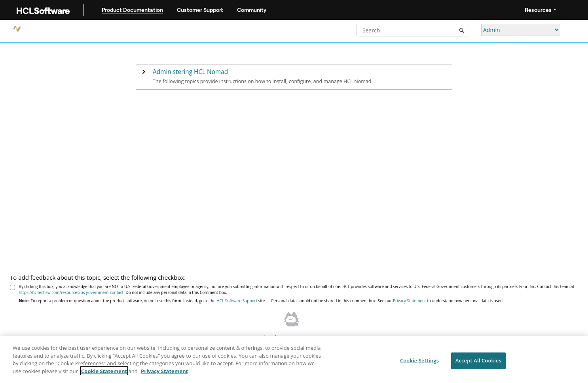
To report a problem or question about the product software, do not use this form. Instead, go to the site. (142, 301)
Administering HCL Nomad (190, 72)
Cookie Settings (419, 362)
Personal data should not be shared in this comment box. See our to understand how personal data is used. (388, 301)
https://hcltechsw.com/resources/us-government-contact (71, 292)
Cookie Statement (104, 373)
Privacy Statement (410, 301)
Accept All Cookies (478, 362)
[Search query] (413, 30)
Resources (538, 10)
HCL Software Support (237, 301)
